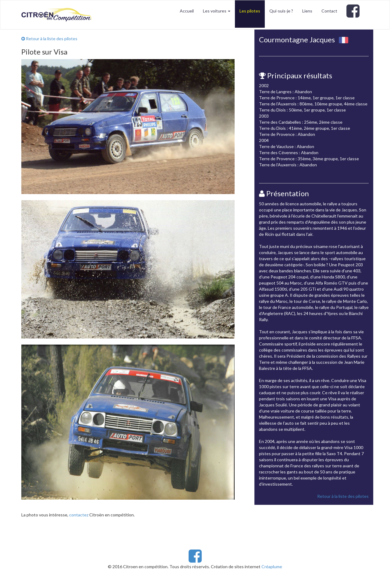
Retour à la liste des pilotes (49, 39)
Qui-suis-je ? (281, 11)
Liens (307, 11)
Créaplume (272, 567)
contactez (79, 515)
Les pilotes (250, 11)
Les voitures (217, 11)
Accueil (187, 11)
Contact (329, 11)
